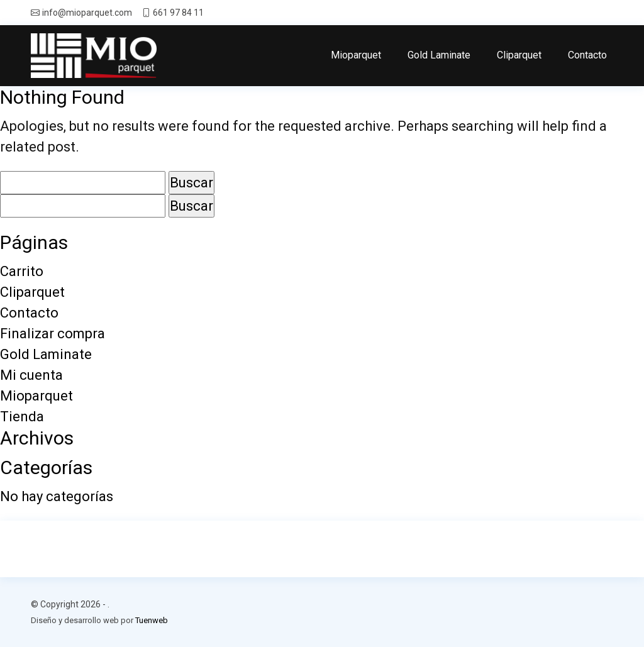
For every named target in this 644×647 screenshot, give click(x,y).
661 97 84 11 (178, 13)
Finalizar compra (53, 334)
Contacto (587, 55)
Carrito (22, 271)
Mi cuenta (31, 375)
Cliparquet (519, 55)
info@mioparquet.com (87, 13)
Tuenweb (152, 620)
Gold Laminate (439, 55)
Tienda (22, 417)
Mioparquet (356, 55)
